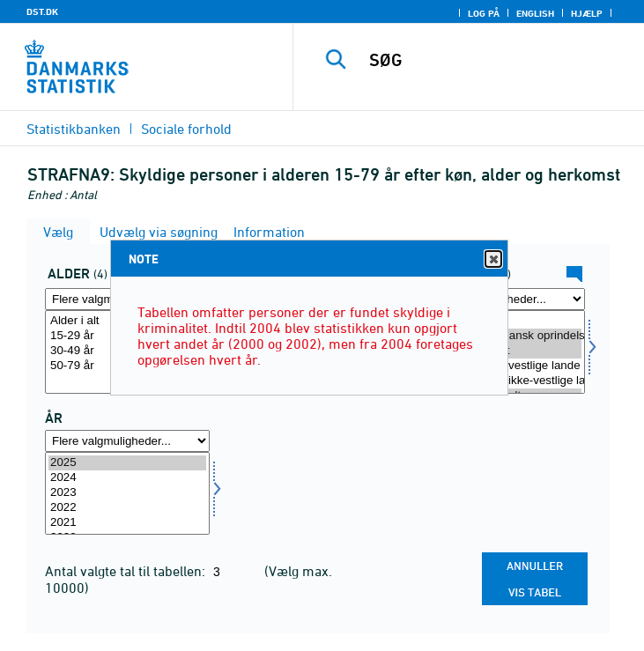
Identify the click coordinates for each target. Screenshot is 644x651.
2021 (127, 523)
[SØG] (501, 60)
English (535, 13)
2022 (127, 508)
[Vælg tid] (127, 494)
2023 (127, 493)
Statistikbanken (74, 129)
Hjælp (587, 13)
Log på (484, 13)
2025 (127, 463)
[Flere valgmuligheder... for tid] (127, 441)
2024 (127, 478)
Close (492, 259)
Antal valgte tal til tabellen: (127, 571)
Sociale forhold (186, 129)
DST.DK (42, 11)
